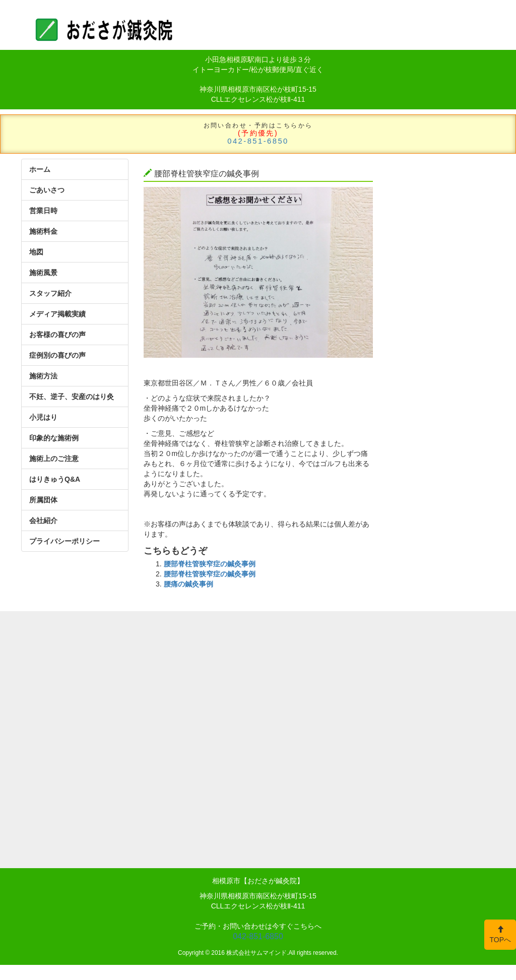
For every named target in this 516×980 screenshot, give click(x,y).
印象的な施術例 (54, 438)
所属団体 (43, 500)
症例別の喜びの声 (57, 355)
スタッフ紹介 (50, 293)
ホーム (40, 169)
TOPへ (500, 935)
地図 (36, 252)
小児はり (43, 417)
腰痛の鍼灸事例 (188, 584)
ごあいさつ (47, 190)
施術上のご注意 (54, 459)
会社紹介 (43, 520)
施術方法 (43, 376)
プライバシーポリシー (64, 541)
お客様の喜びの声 (57, 335)
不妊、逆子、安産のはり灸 (72, 397)
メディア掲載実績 (57, 314)
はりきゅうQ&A (55, 479)
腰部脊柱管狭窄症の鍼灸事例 (210, 564)
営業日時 (43, 211)
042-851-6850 (258, 141)
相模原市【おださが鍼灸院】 (258, 881)
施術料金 (43, 231)
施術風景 (43, 273)
